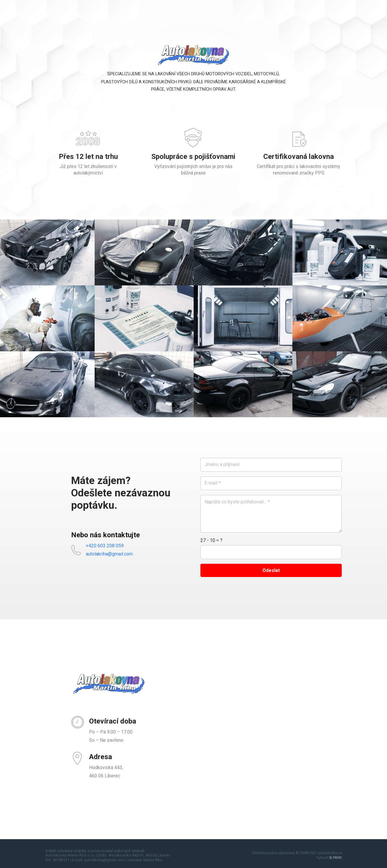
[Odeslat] (271, 570)
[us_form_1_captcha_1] (271, 552)
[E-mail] (271, 483)
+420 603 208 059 (105, 546)
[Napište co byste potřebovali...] (271, 514)
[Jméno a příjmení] (271, 465)
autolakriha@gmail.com (109, 554)
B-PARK (336, 858)
